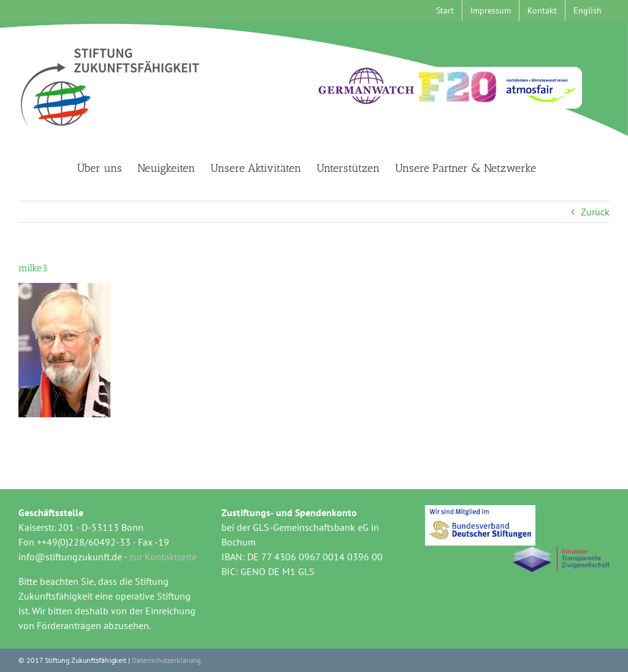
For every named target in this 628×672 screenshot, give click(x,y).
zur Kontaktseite (163, 557)
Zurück (595, 212)
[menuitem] (588, 10)
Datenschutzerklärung (166, 660)
